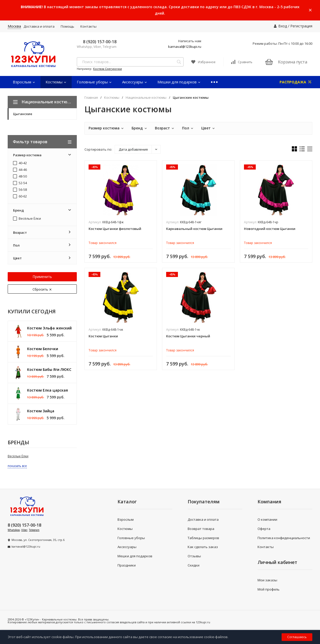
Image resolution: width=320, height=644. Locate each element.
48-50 (20, 176)
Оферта (264, 529)
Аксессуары (135, 82)
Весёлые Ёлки (27, 219)
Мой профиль (269, 589)
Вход (283, 26)
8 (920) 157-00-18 (100, 42)
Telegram (34, 530)
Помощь (67, 26)
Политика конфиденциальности (284, 538)
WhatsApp (14, 530)
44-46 (20, 170)
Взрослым (24, 82)
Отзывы (194, 556)
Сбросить (42, 289)
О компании (267, 519)
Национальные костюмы (146, 98)
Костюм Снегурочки (108, 69)
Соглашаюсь (297, 637)
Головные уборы (94, 82)
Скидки (194, 565)
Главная (91, 98)
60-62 (20, 196)
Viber (24, 530)
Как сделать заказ (203, 547)
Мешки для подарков (179, 82)
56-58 (20, 190)
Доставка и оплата (39, 26)
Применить (42, 277)
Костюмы (56, 82)
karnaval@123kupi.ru (185, 47)
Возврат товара (201, 529)
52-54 (20, 183)
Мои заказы (267, 580)
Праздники (127, 565)
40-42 (20, 163)
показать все (17, 466)
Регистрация (301, 26)
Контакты (88, 26)
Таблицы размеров (203, 538)
